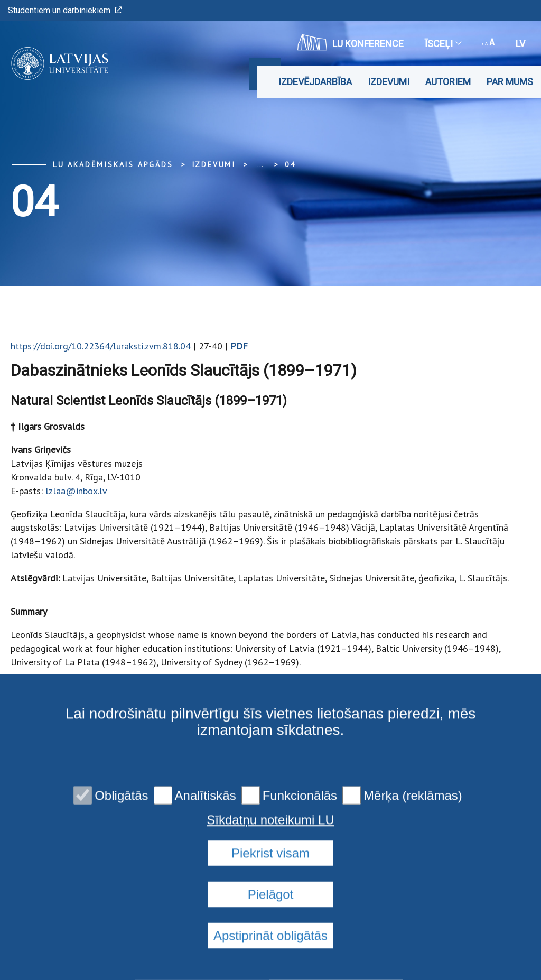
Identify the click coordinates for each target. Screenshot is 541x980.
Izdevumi (389, 82)
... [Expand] (260, 164)
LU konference (351, 42)
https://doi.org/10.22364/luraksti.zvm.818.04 (101, 346)
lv (520, 44)
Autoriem (448, 82)
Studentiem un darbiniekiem (65, 10)
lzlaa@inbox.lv (76, 491)
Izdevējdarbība (315, 82)
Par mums (510, 82)
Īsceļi (443, 44)
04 (291, 164)
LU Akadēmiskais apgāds (113, 164)
